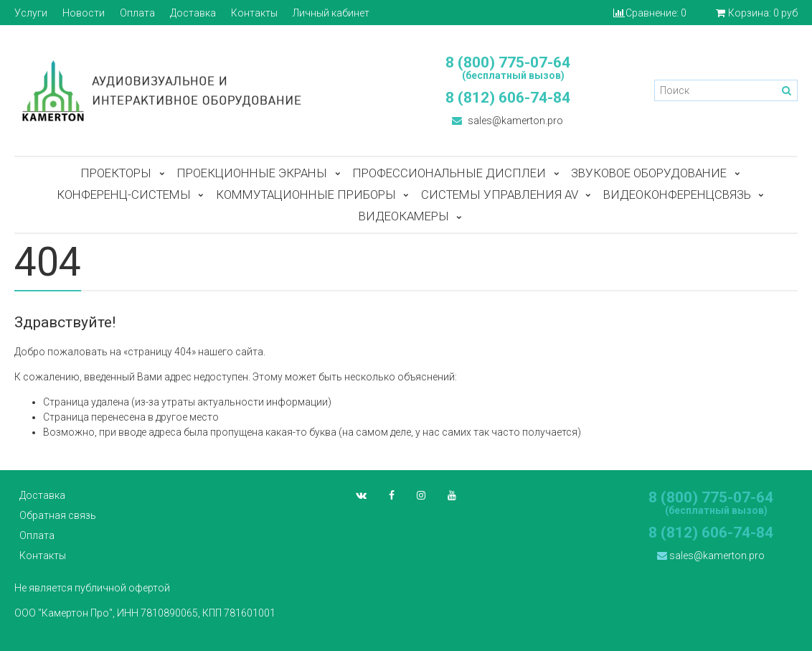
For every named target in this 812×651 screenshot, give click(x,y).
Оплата (137, 13)
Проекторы (116, 173)
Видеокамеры (404, 216)
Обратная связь (58, 515)
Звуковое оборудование (649, 173)
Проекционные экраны (252, 173)
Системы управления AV (500, 195)
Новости (84, 13)
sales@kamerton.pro (507, 121)
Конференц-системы (124, 195)
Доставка (193, 13)
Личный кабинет (331, 13)
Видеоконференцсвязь (677, 195)
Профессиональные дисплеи (449, 173)
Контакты (254, 13)
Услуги (31, 13)
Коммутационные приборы (306, 195)
